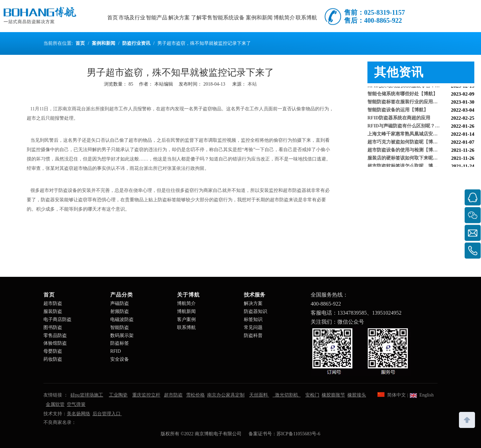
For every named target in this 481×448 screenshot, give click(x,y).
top (467, 419)
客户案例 (186, 319)
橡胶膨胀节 (333, 395)
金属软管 (55, 404)
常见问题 (253, 327)
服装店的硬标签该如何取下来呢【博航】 (410, 159)
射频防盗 (120, 311)
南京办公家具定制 (226, 395)
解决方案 (253, 303)
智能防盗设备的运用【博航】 (398, 111)
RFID (116, 351)
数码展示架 (122, 335)
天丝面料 (259, 395)
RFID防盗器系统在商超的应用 (399, 119)
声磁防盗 (120, 303)
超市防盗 (53, 303)
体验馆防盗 (55, 343)
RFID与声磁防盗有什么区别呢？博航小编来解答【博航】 (421, 127)
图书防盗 (53, 327)
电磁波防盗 (122, 319)
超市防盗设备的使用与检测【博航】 (405, 151)
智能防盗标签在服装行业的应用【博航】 (410, 103)
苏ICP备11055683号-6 (298, 434)
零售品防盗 (55, 335)
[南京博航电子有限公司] (361, 351)
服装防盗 (53, 311)
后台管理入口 (107, 414)
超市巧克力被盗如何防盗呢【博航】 (405, 143)
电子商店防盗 (57, 319)
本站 (252, 84)
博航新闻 (186, 311)
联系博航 (186, 327)
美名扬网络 (78, 414)
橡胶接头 (357, 395)
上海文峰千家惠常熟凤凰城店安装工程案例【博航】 (421, 135)
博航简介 (186, 303)
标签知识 (253, 319)
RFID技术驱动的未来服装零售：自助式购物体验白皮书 (421, 87)
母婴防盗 (53, 351)
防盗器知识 (256, 311)
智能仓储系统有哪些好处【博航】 (403, 95)
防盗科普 (253, 335)
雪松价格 (195, 395)
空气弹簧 (76, 404)
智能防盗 (120, 327)
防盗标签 (120, 343)
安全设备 (120, 359)
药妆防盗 (53, 359)
